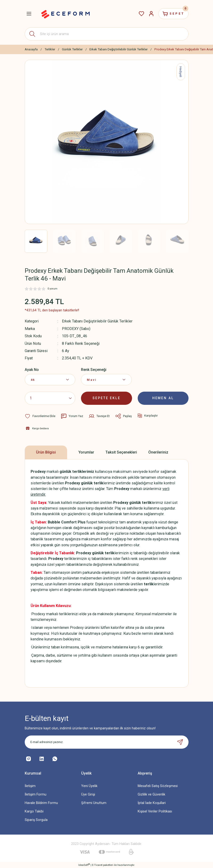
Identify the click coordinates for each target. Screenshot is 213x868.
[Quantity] (50, 398)
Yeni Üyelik (89, 786)
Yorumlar (86, 452)
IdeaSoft (84, 865)
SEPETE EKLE (106, 398)
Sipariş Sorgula (36, 820)
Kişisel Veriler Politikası (155, 811)
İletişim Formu (36, 794)
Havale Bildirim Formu (41, 803)
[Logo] (65, 14)
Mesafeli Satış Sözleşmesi (158, 786)
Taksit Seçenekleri (121, 452)
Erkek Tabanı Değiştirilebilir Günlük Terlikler (97, 321)
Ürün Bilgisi (46, 452)
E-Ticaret (97, 865)
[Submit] (180, 742)
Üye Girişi (88, 794)
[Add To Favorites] (40, 416)
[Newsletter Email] (107, 742)
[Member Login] (150, 14)
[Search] (107, 34)
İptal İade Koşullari (152, 803)
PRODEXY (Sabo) (76, 328)
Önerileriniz (158, 452)
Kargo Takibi (34, 811)
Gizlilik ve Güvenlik (151, 794)
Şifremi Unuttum (94, 803)
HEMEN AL (163, 398)
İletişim (30, 786)
